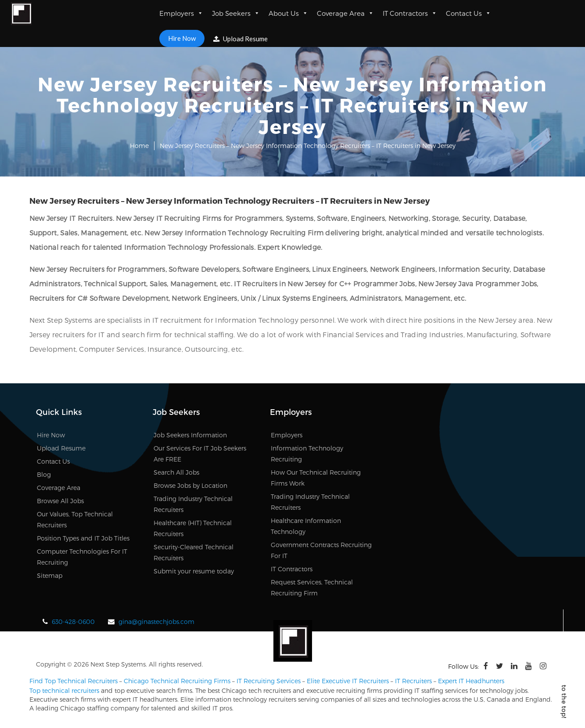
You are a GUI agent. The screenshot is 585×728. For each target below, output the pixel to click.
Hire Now (182, 38)
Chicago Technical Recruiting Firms (177, 681)
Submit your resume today (194, 571)
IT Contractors (410, 13)
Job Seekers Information (190, 435)
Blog (44, 474)
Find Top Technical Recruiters (74, 681)
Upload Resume (240, 39)
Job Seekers (236, 13)
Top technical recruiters (64, 690)
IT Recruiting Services (269, 681)
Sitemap (50, 575)
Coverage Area (345, 13)
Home (139, 146)
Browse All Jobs (60, 501)
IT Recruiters (413, 681)
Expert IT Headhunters (471, 681)
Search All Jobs (176, 472)
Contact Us (468, 13)
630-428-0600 (73, 622)
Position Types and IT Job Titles (83, 538)
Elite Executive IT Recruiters (348, 681)
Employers (181, 13)
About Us (288, 13)
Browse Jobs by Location (190, 485)
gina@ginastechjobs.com (156, 622)
